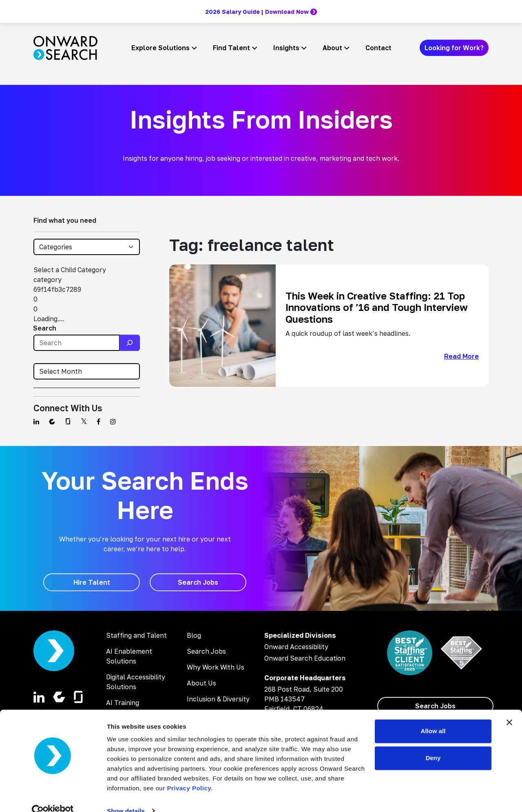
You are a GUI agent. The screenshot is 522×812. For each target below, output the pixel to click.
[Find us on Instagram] (113, 422)
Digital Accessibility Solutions (136, 682)
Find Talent (231, 48)
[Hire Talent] (92, 582)
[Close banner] (509, 708)
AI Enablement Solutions (129, 656)
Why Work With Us (216, 667)
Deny (433, 743)
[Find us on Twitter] (84, 422)
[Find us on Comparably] (52, 422)
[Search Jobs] (198, 582)
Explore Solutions (160, 48)
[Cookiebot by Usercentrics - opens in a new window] (53, 796)
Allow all (433, 716)
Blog (194, 635)
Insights (286, 48)
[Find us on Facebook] (98, 422)
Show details (126, 796)
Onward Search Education (305, 658)
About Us (201, 683)
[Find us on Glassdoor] (68, 422)
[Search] (130, 343)
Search (45, 328)
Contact (378, 48)
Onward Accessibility (296, 647)
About (332, 48)
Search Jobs (206, 651)
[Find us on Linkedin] (36, 422)
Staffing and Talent (136, 635)
